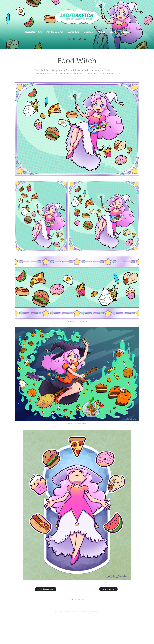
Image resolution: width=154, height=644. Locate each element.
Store (113, 32)
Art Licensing (55, 32)
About (101, 32)
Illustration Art (33, 32)
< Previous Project (46, 589)
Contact (126, 32)
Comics (88, 32)
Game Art (73, 32)
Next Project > (108, 589)
